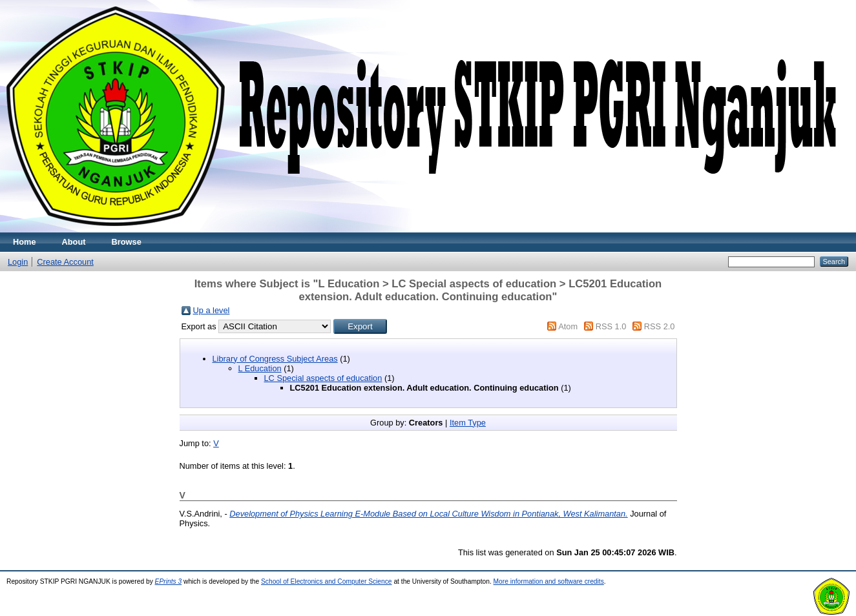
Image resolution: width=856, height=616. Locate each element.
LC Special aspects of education (323, 378)
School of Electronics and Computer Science (327, 581)
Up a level (212, 310)
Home (25, 242)
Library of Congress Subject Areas (275, 359)
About (74, 242)
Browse (127, 242)
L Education (260, 368)
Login (18, 262)
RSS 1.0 (611, 326)
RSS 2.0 (660, 326)
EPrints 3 (169, 581)
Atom (568, 326)
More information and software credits (549, 581)
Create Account (65, 262)
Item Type (468, 423)
